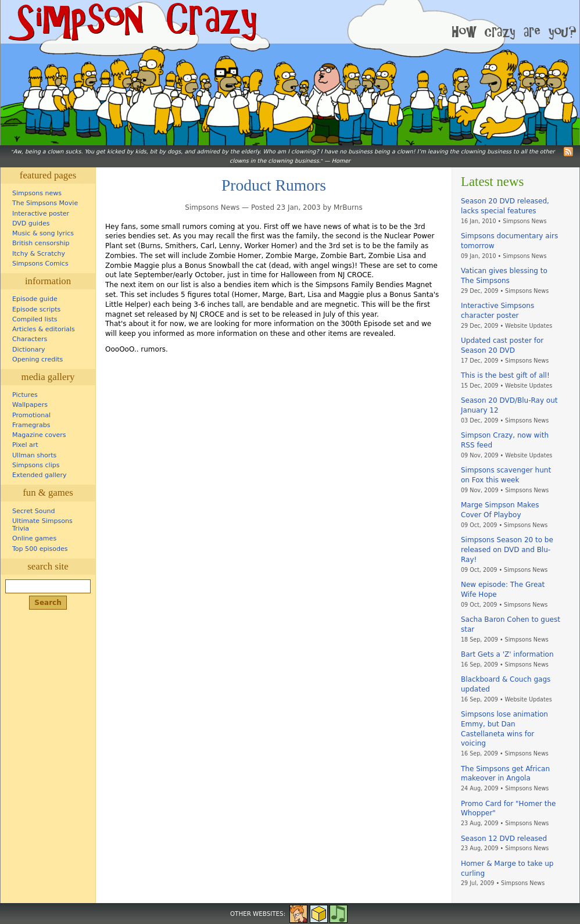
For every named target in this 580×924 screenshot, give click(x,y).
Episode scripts (36, 309)
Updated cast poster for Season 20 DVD (502, 345)
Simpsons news (37, 193)
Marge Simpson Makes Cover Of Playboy (500, 510)
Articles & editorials (44, 329)
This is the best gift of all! (505, 375)
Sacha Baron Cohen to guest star (511, 624)
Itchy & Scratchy (39, 254)
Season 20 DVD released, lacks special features (505, 206)
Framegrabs (31, 425)
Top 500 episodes (40, 549)
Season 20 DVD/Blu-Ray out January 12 (509, 405)
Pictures (25, 395)
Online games (34, 538)
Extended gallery (40, 475)
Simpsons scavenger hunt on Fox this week (506, 475)
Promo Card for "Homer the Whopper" (508, 809)
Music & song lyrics (43, 233)
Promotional (31, 415)
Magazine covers (39, 435)
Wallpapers (30, 405)
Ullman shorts (34, 455)
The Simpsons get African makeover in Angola (505, 774)
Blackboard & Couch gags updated (506, 684)
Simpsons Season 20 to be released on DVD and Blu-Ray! (507, 550)
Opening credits (37, 359)
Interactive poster (41, 214)
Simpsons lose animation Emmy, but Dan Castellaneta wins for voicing (504, 729)
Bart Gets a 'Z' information (507, 654)
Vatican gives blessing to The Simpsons (504, 276)
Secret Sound (34, 511)
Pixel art (25, 445)
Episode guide (35, 299)
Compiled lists (35, 319)
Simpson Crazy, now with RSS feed (505, 440)
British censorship (41, 243)
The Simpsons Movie (45, 203)
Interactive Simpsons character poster (497, 311)
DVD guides (31, 223)
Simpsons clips (36, 465)
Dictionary (29, 350)
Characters (30, 339)
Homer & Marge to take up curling (507, 869)
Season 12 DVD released (504, 839)
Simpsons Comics (40, 264)
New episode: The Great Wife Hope (503, 590)
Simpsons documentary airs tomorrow (509, 241)
